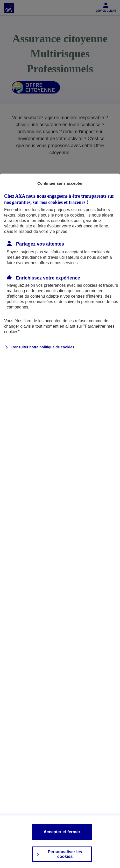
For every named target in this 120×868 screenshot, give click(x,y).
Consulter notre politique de (43, 347)
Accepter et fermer (62, 832)
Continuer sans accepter (60, 183)
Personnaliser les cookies (65, 854)
